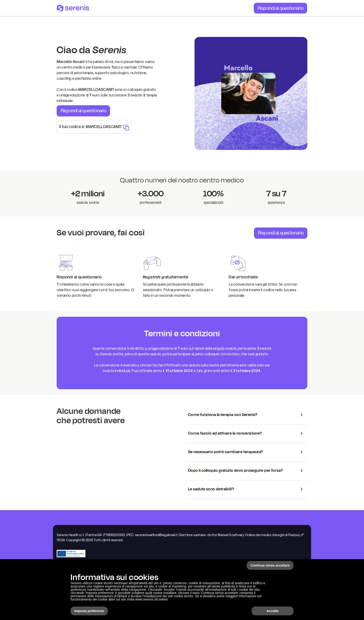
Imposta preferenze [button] (89, 611)
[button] (247, 415)
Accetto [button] (272, 611)
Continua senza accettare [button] (270, 565)
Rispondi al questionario (280, 8)
